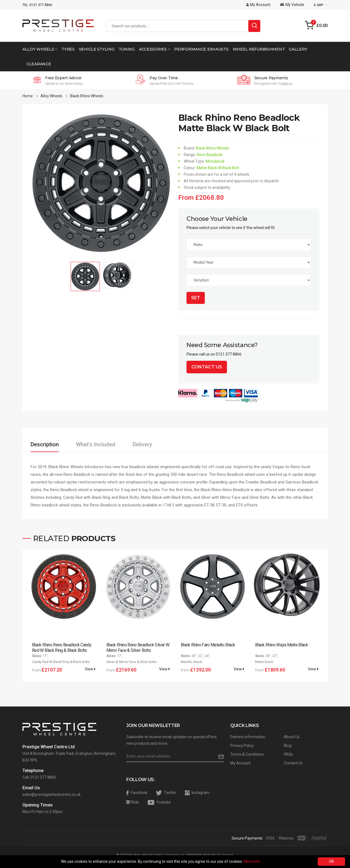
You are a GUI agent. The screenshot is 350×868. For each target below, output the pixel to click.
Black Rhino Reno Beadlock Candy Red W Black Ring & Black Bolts (62, 648)
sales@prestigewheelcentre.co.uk (52, 794)
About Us (292, 737)
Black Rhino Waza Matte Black (282, 645)
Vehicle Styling (97, 49)
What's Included (96, 444)
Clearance (39, 64)
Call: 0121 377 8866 (39, 777)
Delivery (142, 444)
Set (196, 298)
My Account (240, 763)
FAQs (288, 754)
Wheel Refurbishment (259, 49)
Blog (288, 746)
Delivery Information (248, 737)
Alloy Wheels (40, 49)
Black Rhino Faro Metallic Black (208, 645)
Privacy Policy (242, 746)
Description (45, 444)
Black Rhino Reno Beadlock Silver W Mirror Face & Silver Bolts (138, 648)
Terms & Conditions (247, 754)
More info (252, 861)
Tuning (127, 49)
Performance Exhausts (201, 49)
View (90, 669)
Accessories (154, 49)
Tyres (68, 49)
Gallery (298, 49)
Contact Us (207, 367)
